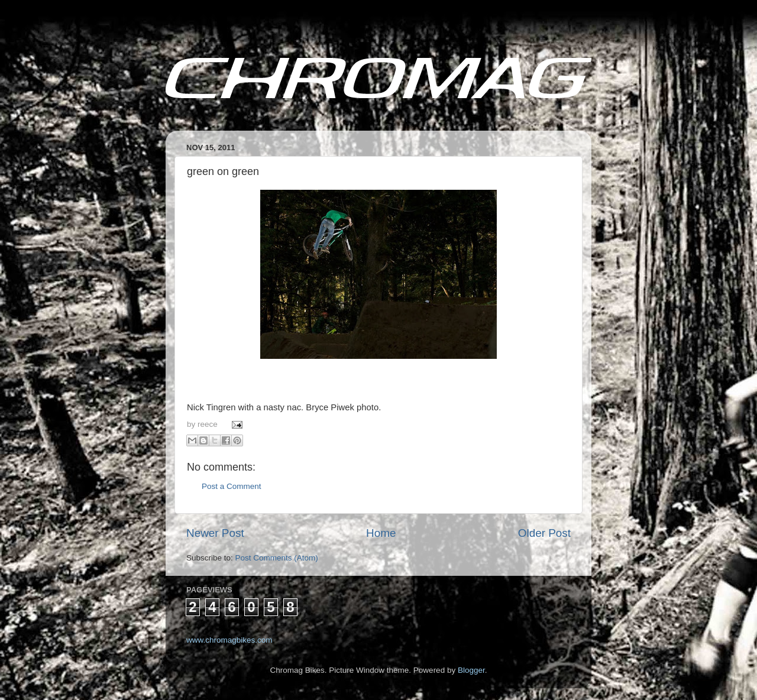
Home (381, 533)
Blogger (471, 670)
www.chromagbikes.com (229, 640)
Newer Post (215, 533)
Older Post (544, 533)
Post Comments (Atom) (277, 558)
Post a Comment (232, 486)
